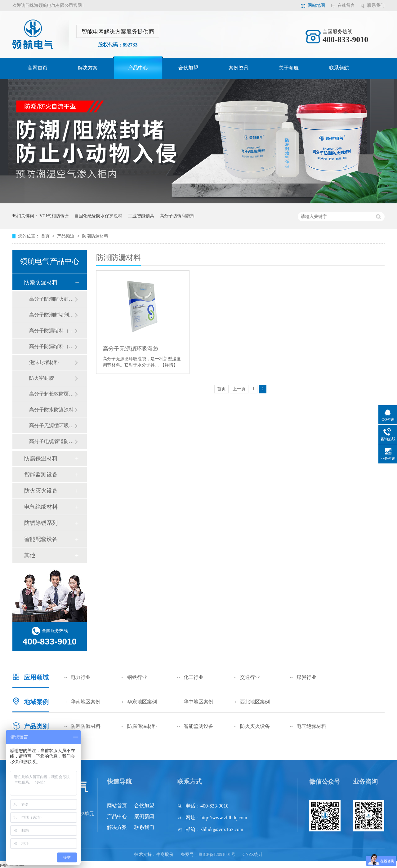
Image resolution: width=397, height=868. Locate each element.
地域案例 (36, 702)
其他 (30, 555)
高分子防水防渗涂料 (51, 410)
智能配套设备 (41, 539)
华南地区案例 (86, 702)
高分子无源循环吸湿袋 (131, 349)
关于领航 (289, 68)
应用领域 (36, 677)
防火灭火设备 (41, 491)
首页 (46, 236)
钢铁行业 (137, 677)
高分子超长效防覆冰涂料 (52, 394)
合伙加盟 (188, 68)
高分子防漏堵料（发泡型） (52, 331)
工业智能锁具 (141, 216)
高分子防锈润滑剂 (177, 216)
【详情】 (169, 365)
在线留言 (346, 5)
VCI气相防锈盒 (54, 216)
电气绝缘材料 (41, 507)
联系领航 (339, 68)
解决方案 (88, 68)
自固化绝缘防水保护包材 (98, 216)
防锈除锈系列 (41, 523)
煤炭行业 (306, 677)
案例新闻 (144, 816)
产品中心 (138, 68)
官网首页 (38, 68)
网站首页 (117, 806)
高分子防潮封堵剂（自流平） (52, 315)
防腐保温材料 (41, 458)
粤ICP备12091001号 (217, 855)
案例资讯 (239, 68)
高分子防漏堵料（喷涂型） (52, 346)
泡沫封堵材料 (44, 362)
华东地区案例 (142, 702)
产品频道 (66, 236)
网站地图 (316, 5)
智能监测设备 (41, 475)
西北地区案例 (255, 702)
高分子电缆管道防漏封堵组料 (52, 441)
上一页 (239, 389)
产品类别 (36, 726)
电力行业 (81, 677)
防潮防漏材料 (95, 236)
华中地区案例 (198, 702)
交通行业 (250, 677)
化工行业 (194, 677)
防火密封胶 (42, 378)
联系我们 (376, 5)
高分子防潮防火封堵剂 (52, 299)
